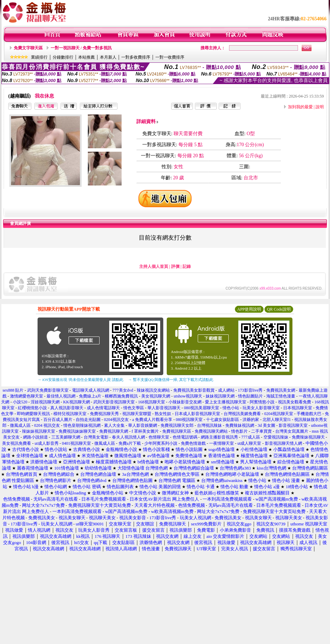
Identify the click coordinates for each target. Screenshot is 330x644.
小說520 (20, 402)
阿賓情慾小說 (262, 402)
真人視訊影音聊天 (67, 408)
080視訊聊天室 (189, 420)
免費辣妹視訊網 (240, 425)
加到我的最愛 (300, 107)
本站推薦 (86, 57)
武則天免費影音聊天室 (48, 390)
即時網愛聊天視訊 (33, 414)
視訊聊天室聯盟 (137, 414)
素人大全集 (114, 425)
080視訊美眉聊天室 (202, 408)
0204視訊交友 (116, 420)
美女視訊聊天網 (156, 396)
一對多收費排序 (136, 57)
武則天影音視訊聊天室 (114, 402)
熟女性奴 (163, 414)
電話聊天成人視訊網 (91, 390)
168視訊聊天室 (152, 402)
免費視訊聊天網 (114, 431)
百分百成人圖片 (58, 420)
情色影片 (239, 431)
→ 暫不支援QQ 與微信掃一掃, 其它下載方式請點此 (171, 380)
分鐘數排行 (63, 57)
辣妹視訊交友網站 (153, 390)
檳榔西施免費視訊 (121, 396)
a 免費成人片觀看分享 (152, 420)
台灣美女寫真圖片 (292, 431)
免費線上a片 (90, 396)
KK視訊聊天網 (76, 402)
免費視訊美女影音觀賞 (194, 390)
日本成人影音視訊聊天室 (197, 414)
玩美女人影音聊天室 (261, 408)
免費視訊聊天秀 (104, 414)
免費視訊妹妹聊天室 (77, 431)
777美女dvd (123, 390)
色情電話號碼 (185, 437)
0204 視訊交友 (47, 425)
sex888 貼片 (13, 390)
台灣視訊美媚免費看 (242, 414)
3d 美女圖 (266, 425)
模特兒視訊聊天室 (70, 414)
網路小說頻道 (35, 437)
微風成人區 (20, 425)
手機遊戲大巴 (309, 414)
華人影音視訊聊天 (164, 408)
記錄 (187, 266)
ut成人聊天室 (249, 443)
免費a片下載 (130, 443)
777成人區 (251, 437)
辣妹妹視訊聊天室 (39, 431)
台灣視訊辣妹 (209, 425)
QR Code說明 (279, 309)
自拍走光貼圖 (88, 420)
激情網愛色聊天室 (27, 396)
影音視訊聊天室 (293, 425)
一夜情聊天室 (221, 443)
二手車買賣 (261, 431)
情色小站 (231, 408)
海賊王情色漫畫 (281, 396)
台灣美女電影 (96, 437)
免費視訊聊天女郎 (177, 425)
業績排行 (39, 57)
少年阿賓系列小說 (161, 443)
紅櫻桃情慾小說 (32, 408)
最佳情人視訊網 (61, 396)
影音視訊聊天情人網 (283, 443)
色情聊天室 (159, 437)
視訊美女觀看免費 (295, 402)
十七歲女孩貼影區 (223, 420)
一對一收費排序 (170, 57)
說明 (320, 107)
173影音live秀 (250, 390)
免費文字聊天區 (28, 48)
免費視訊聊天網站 (211, 431)
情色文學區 (134, 408)
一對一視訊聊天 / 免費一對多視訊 (81, 48)
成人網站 (226, 390)
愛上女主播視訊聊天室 (226, 402)
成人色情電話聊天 (103, 408)
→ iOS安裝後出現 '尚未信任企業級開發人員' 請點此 (80, 380)
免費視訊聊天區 (177, 431)
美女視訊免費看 (17, 443)
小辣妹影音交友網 (185, 402)
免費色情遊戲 (193, 443)
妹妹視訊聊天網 (220, 396)
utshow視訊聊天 (188, 396)
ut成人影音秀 (46, 443)
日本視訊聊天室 (298, 408)
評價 (175, 266)
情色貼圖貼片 (250, 396)
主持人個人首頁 (154, 266)
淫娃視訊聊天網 (45, 402)
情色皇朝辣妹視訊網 (82, 425)
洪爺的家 (251, 420)
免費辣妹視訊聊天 (308, 437)
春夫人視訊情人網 (128, 437)
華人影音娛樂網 (143, 425)
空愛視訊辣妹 (276, 437)
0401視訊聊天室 (76, 443)
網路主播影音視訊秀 (219, 437)
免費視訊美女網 (281, 390)
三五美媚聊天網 (66, 437)
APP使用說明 (249, 309)
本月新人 (108, 57)
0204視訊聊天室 (279, 414)
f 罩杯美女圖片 (145, 431)
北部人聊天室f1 (277, 420)
